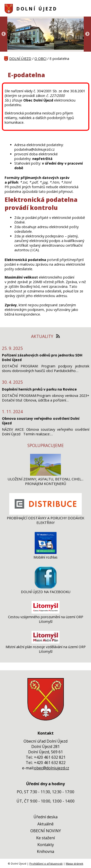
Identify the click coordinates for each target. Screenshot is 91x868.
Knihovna (45, 851)
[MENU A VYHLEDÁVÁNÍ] (84, 9)
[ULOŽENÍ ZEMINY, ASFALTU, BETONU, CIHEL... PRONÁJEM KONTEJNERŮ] (45, 474)
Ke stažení (45, 838)
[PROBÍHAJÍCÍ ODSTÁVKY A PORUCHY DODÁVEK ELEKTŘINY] (45, 513)
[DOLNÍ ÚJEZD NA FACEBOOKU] (46, 587)
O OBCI (40, 59)
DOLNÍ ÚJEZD (37, 9)
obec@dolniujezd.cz (52, 768)
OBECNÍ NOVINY (46, 831)
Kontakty (46, 845)
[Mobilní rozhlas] (46, 553)
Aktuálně (45, 824)
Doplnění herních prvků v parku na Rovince (39, 389)
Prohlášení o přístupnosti (46, 863)
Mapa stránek (74, 863)
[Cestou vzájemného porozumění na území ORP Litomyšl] (45, 612)
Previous (4, 34)
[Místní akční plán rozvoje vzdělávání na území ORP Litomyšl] (45, 642)
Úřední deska (45, 817)
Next (87, 34)
